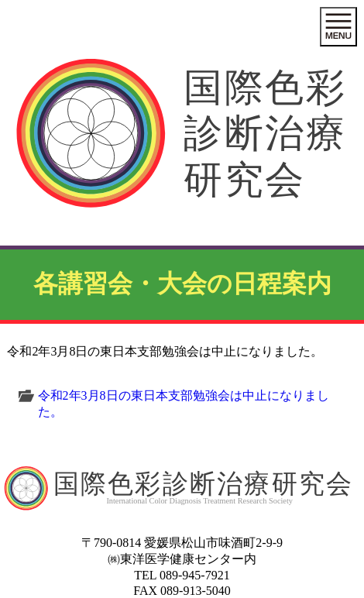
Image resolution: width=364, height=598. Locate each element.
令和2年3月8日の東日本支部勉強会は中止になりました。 (184, 404)
